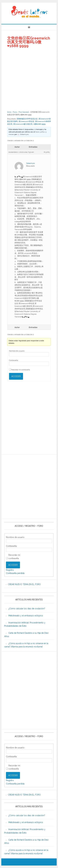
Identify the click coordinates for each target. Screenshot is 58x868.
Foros (15, 112)
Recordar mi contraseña (21, 370)
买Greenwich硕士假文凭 (23, 124)
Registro (10, 570)
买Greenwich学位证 (26, 121)
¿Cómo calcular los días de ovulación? (27, 609)
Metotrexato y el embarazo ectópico (26, 616)
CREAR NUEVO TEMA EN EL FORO (24, 584)
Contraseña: (14, 360)
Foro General (24, 112)
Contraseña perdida (15, 573)
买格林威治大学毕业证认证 (27, 119)
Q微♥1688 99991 (40, 124)
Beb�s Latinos (29, 12)
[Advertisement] (29, 79)
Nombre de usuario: (17, 351)
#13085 (47, 152)
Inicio (9, 112)
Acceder (16, 376)
